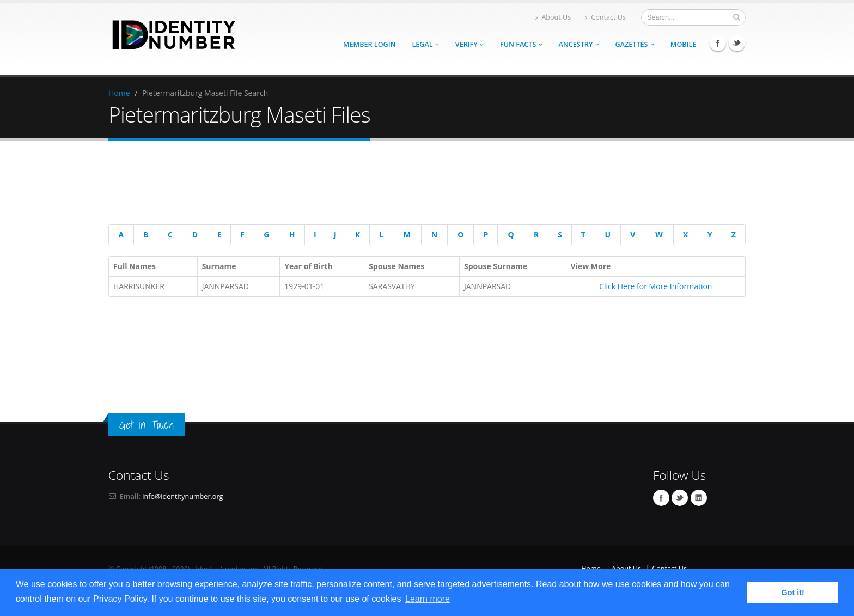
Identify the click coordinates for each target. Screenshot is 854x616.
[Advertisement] (419, 185)
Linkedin (699, 498)
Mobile (684, 44)
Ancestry (579, 44)
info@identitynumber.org (182, 496)
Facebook (718, 43)
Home (119, 93)
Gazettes (635, 44)
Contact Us (605, 17)
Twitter (737, 43)
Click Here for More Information (655, 286)
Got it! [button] (793, 593)
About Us (553, 17)
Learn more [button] (428, 599)
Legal (425, 44)
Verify (469, 44)
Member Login (369, 44)
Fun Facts (521, 44)
